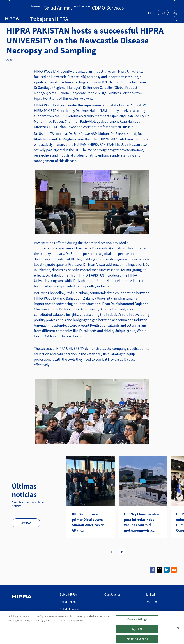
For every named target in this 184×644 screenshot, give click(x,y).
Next (122, 552)
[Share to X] (160, 570)
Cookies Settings (137, 622)
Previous (111, 552)
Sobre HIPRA (40, 12)
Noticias (44, 19)
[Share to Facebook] (152, 570)
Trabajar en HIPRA (113, 12)
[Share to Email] (174, 570)
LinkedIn (152, 595)
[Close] (178, 632)
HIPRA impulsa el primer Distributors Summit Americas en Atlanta (88, 522)
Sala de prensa (149, 4)
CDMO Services (92, 12)
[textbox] (154, 12)
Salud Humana (74, 12)
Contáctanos (170, 4)
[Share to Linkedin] (167, 570)
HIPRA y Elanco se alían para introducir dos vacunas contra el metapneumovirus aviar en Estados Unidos (143, 522)
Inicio (13, 19)
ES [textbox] (140, 12)
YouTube (152, 602)
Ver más (26, 523)
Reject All (137, 632)
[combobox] (140, 13)
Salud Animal (56, 12)
